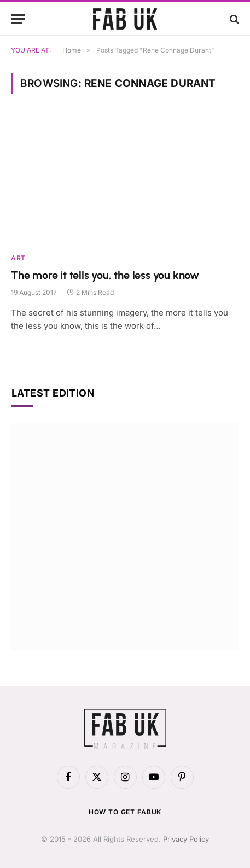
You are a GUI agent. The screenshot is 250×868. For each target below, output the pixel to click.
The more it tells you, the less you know (105, 275)
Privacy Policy (186, 839)
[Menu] (18, 19)
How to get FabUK (125, 812)
